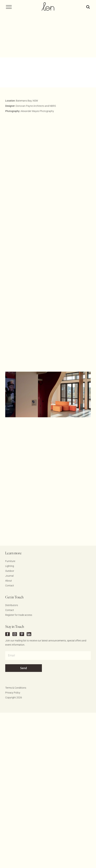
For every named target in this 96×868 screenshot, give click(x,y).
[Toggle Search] (88, 7)
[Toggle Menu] (10, 7)
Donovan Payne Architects (30, 76)
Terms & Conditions (16, 658)
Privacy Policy (13, 663)
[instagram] (15, 604)
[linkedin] (29, 604)
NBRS (53, 76)
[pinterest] (22, 604)
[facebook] (8, 604)
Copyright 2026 (14, 668)
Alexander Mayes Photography (37, 81)
